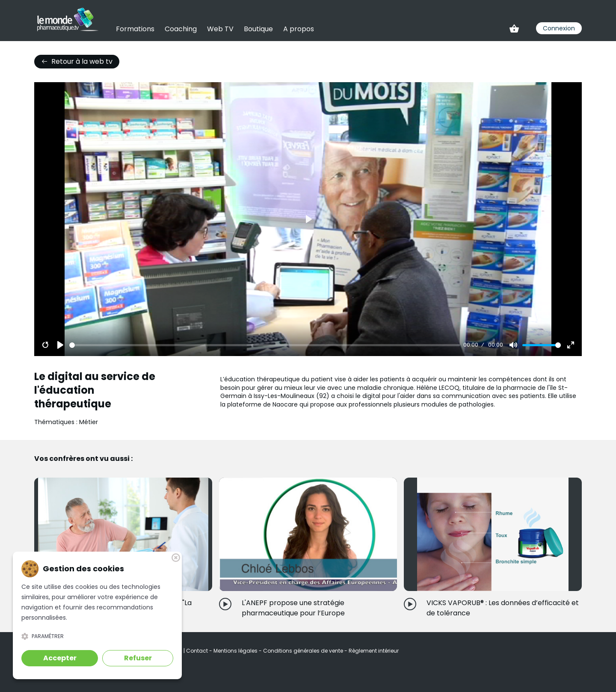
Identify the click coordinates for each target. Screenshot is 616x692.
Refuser (138, 658)
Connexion (559, 28)
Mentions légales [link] (236, 651)
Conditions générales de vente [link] (304, 651)
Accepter (60, 658)
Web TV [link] (220, 29)
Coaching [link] (181, 29)
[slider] (265, 345)
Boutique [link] (258, 29)
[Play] (60, 345)
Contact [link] (198, 651)
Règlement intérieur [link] (374, 651)
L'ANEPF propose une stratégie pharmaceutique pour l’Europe (293, 608)
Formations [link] (135, 29)
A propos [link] (299, 29)
